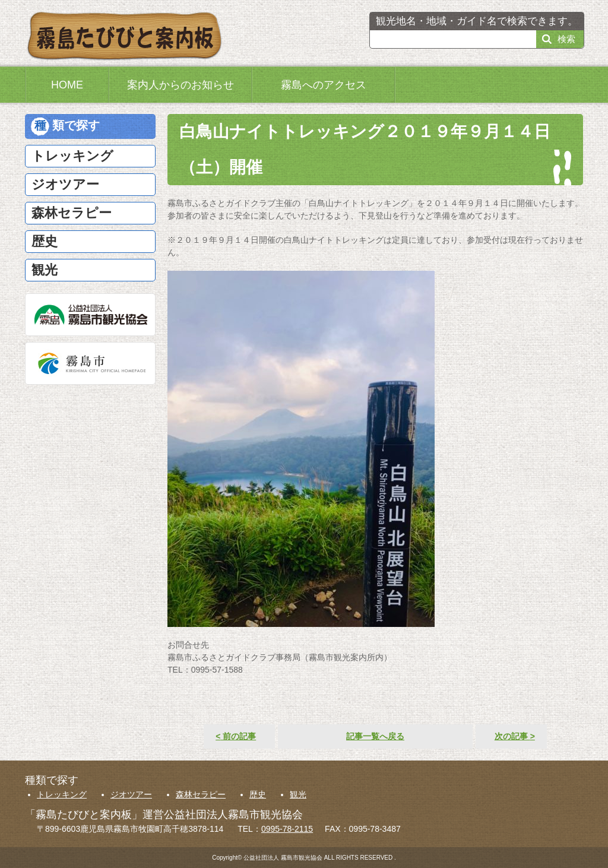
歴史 (258, 794)
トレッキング (62, 794)
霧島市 (90, 363)
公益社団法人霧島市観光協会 (90, 315)
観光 (298, 794)
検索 (566, 39)
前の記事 (236, 736)
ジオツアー (131, 794)
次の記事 (515, 736)
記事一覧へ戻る (375, 736)
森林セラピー (201, 794)
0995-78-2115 (287, 829)
